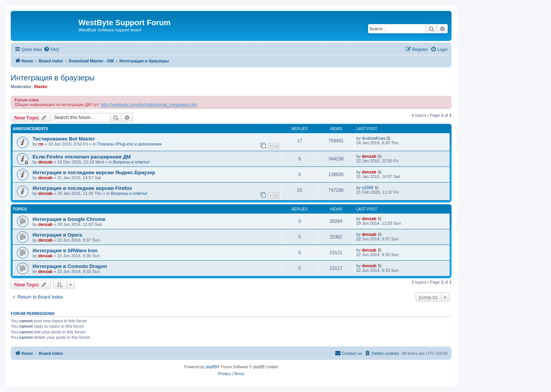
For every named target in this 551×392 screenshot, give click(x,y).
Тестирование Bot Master (64, 139)
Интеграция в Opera (57, 235)
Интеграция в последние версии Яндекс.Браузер (94, 172)
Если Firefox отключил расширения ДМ (82, 157)
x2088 (368, 188)
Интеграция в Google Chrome (69, 219)
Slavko (41, 87)
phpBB (211, 367)
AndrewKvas (374, 138)
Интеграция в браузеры (53, 78)
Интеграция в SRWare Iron (65, 251)
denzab (46, 162)
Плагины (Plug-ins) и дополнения (129, 144)
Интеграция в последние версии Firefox (82, 188)
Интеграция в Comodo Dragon (70, 266)
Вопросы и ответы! (131, 162)
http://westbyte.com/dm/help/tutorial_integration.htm (149, 105)
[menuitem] (51, 49)
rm (41, 144)
